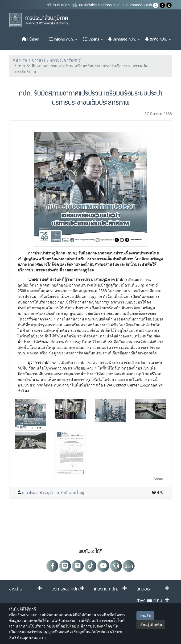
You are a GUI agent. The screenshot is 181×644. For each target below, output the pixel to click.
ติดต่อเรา (144, 589)
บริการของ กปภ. (124, 39)
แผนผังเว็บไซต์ (84, 5)
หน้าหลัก (30, 39)
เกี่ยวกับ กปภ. (63, 39)
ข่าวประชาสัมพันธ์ (66, 60)
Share (158, 479)
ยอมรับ (145, 616)
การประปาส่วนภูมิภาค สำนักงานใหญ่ (53, 492)
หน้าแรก (20, 60)
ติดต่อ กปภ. (158, 39)
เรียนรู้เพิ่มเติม (151, 625)
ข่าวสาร (93, 39)
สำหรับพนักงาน (59, 5)
